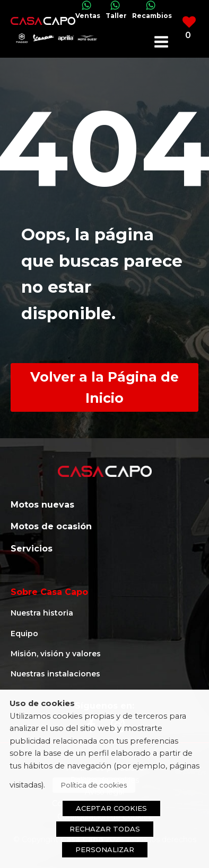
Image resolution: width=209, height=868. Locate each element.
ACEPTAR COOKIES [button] (111, 808)
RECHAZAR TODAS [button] (105, 829)
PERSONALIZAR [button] (105, 849)
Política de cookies (94, 785)
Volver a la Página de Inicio (104, 387)
